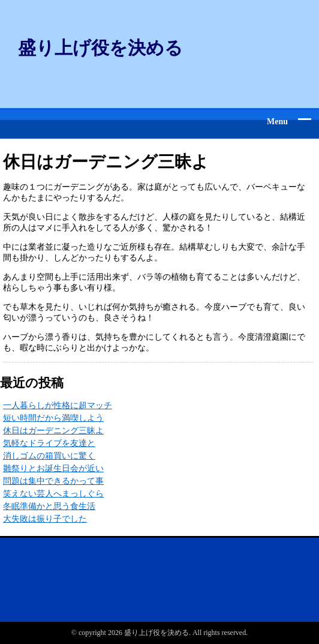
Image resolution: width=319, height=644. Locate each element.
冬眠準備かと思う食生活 (49, 506)
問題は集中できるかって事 (53, 481)
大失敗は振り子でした (45, 519)
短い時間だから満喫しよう (53, 418)
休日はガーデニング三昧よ (53, 431)
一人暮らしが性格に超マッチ (58, 405)
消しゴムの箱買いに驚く (49, 456)
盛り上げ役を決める (100, 48)
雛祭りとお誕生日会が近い (53, 468)
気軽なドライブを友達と (49, 443)
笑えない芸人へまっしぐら (53, 494)
